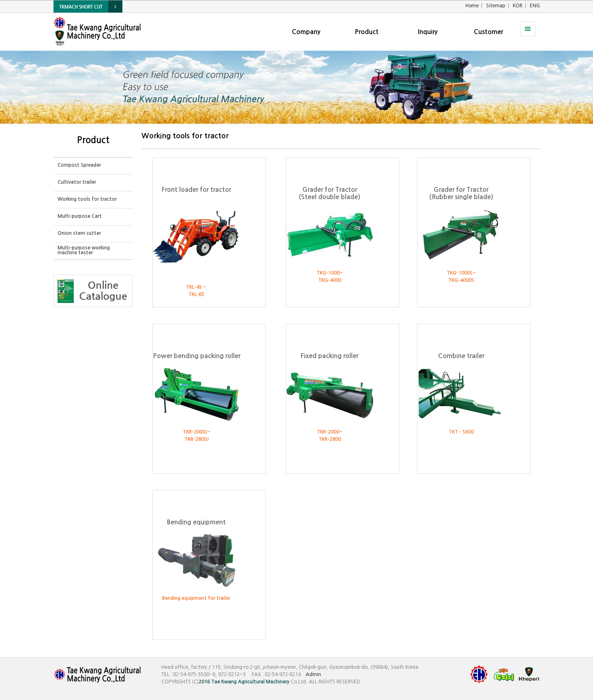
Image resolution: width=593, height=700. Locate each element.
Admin (313, 674)
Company (306, 32)
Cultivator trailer (77, 182)
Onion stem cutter (79, 233)
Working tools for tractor (87, 199)
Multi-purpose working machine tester (84, 250)
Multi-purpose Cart (80, 216)
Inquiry (428, 32)
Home (472, 6)
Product (367, 32)
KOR (518, 6)
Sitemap (496, 6)
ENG (535, 6)
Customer (488, 32)
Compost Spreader (79, 165)
